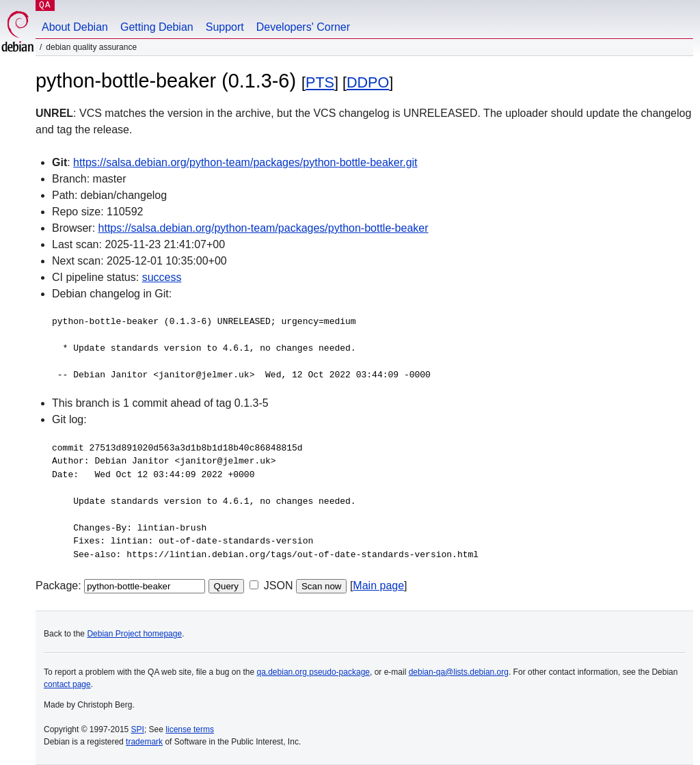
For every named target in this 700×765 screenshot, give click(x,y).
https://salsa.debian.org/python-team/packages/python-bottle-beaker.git (245, 162)
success (162, 277)
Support (225, 27)
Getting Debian (157, 27)
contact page (67, 684)
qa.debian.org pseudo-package (313, 672)
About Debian (75, 27)
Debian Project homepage (134, 634)
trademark (144, 742)
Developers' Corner (303, 27)
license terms (190, 729)
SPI (138, 729)
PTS (320, 82)
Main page (378, 586)
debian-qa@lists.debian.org (459, 672)
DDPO (368, 82)
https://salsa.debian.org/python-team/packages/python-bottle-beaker (264, 228)
